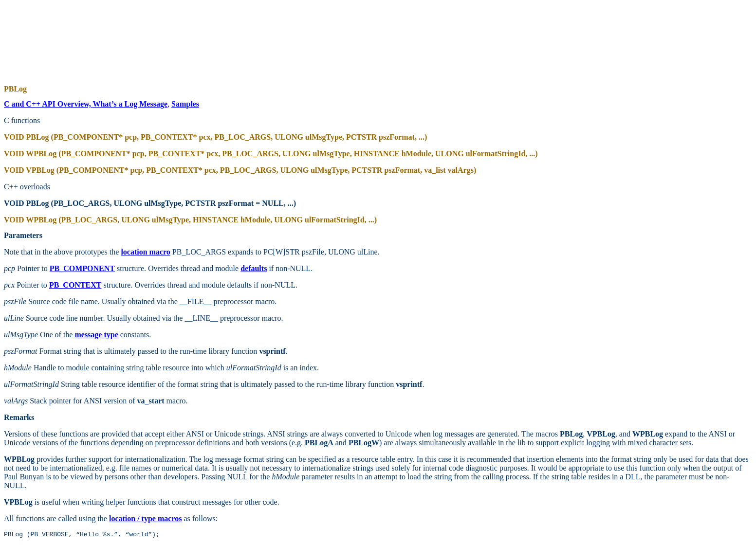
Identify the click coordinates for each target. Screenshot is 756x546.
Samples (185, 104)
